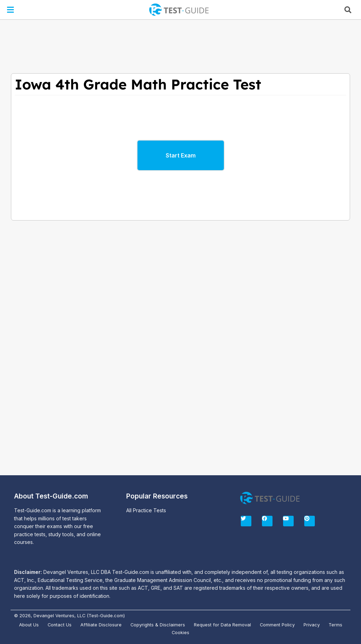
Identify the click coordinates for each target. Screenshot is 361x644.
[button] (10, 10)
